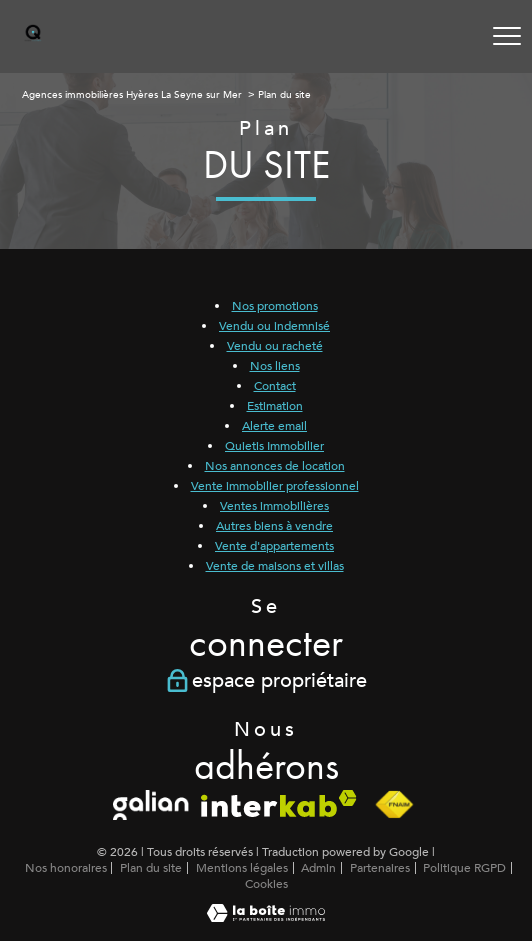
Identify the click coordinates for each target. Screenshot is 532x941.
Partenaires (380, 868)
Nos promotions (275, 306)
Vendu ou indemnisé (274, 326)
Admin (318, 868)
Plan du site (151, 868)
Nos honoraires (66, 868)
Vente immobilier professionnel (275, 486)
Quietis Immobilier (274, 446)
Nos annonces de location (275, 466)
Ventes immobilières (274, 506)
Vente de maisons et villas (275, 566)
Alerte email (274, 426)
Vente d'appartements (274, 546)
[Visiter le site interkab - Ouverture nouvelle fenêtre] (279, 803)
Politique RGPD (464, 868)
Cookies (266, 885)
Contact (275, 386)
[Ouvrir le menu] (507, 36)
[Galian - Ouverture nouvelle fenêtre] (151, 805)
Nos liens (275, 366)
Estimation (275, 406)
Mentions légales (242, 868)
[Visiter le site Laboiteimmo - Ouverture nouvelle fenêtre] (266, 918)
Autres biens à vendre (274, 526)
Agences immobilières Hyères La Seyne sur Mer (132, 95)
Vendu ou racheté (275, 346)
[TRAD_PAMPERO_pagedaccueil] (33, 38)
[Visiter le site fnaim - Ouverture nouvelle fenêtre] (394, 805)
